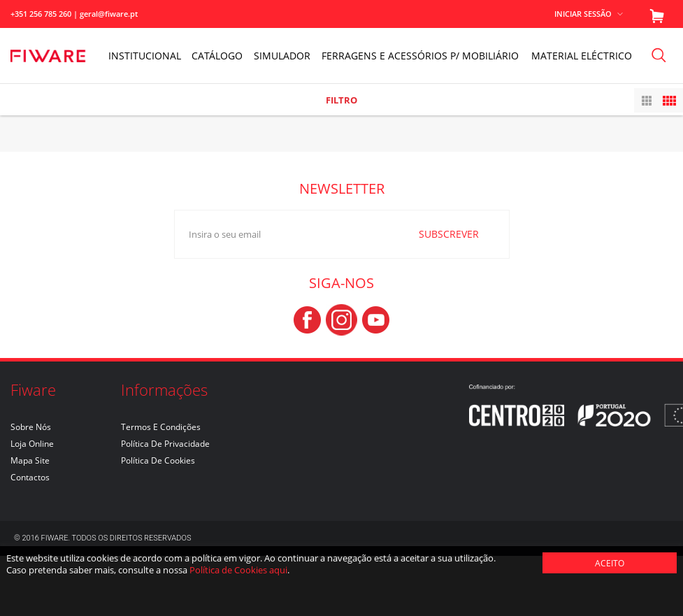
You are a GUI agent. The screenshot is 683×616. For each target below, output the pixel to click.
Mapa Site (30, 521)
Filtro (341, 100)
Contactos (30, 537)
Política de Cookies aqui (238, 570)
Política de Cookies (158, 521)
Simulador (282, 56)
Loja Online (32, 504)
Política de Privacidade (165, 504)
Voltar (661, 115)
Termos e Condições (161, 487)
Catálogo (217, 56)
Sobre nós (31, 487)
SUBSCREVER (449, 293)
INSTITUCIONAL (145, 56)
